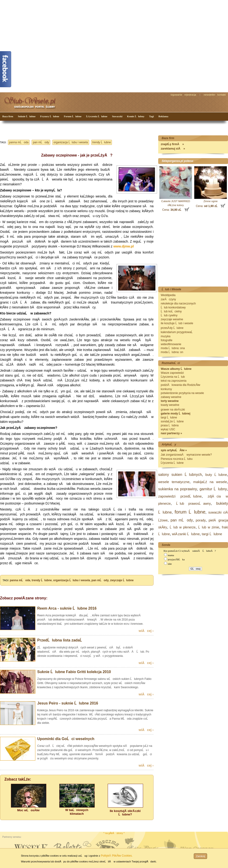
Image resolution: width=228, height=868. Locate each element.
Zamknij (200, 856)
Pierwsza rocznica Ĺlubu (177, 459)
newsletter (209, 95)
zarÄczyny (168, 299)
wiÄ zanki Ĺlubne (186, 534)
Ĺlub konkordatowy (173, 307)
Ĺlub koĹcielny (171, 311)
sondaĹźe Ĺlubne (172, 421)
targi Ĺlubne (169, 417)
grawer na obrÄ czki (173, 410)
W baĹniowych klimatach (77, 812)
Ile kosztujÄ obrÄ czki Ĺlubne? (125, 813)
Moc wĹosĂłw (28, 810)
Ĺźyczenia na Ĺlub (173, 377)
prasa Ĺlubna (170, 425)
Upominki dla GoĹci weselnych (66, 739)
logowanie (177, 95)
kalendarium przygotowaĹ (178, 332)
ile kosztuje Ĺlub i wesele (177, 323)
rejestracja (190, 95)
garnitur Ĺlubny (213, 489)
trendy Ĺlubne (102, 142)
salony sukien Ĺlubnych (180, 475)
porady (201, 520)
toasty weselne (170, 405)
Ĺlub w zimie (209, 527)
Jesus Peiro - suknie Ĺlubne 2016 (68, 703)
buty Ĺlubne (216, 475)
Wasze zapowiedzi (172, 373)
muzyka (166, 336)
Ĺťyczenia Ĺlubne (97, 116)
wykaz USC (168, 429)
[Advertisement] (44, 46)
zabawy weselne (171, 397)
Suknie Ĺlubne (27, 116)
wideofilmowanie (171, 344)
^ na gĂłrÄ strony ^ (114, 833)
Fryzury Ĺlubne (50, 116)
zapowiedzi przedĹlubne (180, 496)
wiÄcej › (146, 631)
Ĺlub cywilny (169, 315)
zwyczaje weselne (172, 319)
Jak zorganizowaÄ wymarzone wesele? (186, 455)
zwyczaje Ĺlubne (122, 580)
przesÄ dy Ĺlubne (172, 328)
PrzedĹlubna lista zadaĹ (61, 640)
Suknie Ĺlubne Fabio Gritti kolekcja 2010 (74, 672)
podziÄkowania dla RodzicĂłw (180, 385)
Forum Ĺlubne (73, 116)
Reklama (163, 116)
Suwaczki (117, 116)
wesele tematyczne (174, 482)
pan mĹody (41, 142)
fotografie (167, 340)
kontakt (222, 95)
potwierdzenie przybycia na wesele (182, 393)
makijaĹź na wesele (210, 482)
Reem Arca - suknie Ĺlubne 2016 (67, 608)
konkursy (166, 389)
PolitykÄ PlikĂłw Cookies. (117, 856)
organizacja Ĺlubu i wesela (71, 142)
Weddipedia (168, 295)
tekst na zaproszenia (174, 381)
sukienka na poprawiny (178, 489)
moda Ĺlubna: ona (173, 348)
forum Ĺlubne (190, 512)
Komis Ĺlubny (136, 116)
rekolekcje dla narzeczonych (178, 304)
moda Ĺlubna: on (172, 352)
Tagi (151, 116)
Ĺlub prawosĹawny (193, 504)
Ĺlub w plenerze (183, 527)
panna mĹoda (19, 142)
